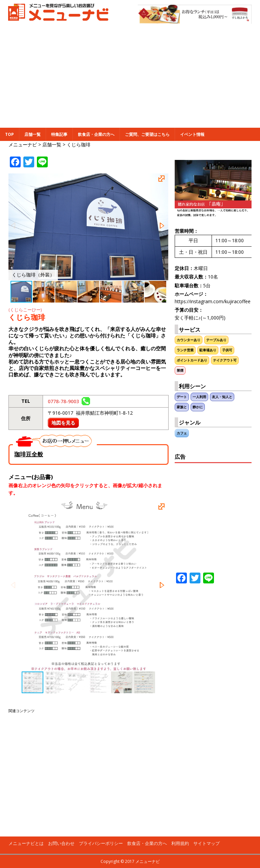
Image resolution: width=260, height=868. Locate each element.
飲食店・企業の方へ (96, 134)
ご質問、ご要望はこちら (147, 134)
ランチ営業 (185, 350)
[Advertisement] (130, 77)
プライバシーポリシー (101, 843)
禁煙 (180, 370)
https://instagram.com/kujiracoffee (213, 301)
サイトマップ (207, 843)
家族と (182, 407)
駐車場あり (208, 350)
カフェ (182, 433)
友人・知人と (222, 397)
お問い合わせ (61, 843)
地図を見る (63, 423)
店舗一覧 (32, 134)
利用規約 (180, 843)
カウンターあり (189, 340)
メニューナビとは (26, 843)
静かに (198, 407)
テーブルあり (216, 340)
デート (182, 397)
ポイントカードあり (192, 360)
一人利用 (199, 397)
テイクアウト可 (225, 360)
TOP (9, 134)
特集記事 (59, 134)
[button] (162, 180)
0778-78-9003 (69, 401)
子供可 (227, 350)
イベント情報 (192, 134)
